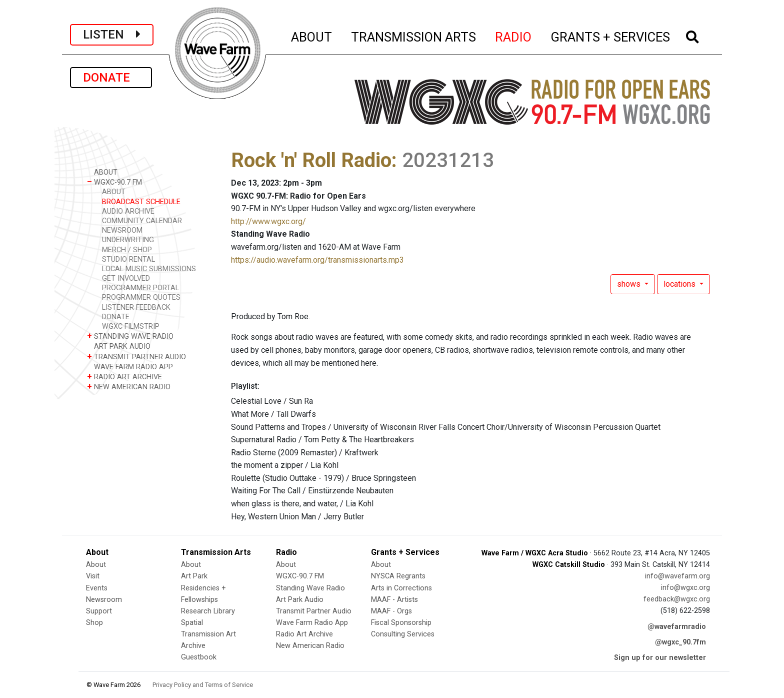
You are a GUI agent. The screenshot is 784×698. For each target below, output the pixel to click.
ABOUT (312, 36)
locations (680, 284)
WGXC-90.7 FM (114, 182)
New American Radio (310, 646)
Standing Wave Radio (310, 588)
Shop (94, 623)
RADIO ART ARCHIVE (124, 377)
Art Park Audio (300, 600)
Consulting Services (403, 634)
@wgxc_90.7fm (680, 642)
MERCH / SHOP (127, 250)
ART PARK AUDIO (119, 346)
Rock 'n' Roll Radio (311, 160)
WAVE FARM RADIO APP (130, 367)
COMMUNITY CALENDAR (142, 221)
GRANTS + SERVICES (611, 36)
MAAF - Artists (394, 600)
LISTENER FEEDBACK (136, 307)
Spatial (192, 623)
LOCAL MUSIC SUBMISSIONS (149, 269)
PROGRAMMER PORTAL (140, 288)
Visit (93, 576)
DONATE (111, 78)
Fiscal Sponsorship (401, 623)
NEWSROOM (122, 230)
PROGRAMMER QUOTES (141, 297)
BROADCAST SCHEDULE (141, 202)
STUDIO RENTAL (128, 259)
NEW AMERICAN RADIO (129, 387)
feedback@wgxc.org (677, 599)
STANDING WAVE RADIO (130, 336)
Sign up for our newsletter (660, 658)
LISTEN (112, 35)
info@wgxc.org (685, 588)
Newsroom (104, 600)
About (96, 565)
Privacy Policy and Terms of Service (203, 685)
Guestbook (199, 657)
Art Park (194, 576)
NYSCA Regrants (398, 576)
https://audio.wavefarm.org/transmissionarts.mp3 (317, 260)
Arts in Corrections (401, 588)
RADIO (514, 36)
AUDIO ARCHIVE (128, 211)
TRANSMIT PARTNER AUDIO (136, 357)
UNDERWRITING (128, 240)
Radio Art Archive (304, 634)
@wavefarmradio (677, 627)
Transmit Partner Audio (314, 611)
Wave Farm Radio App (312, 623)
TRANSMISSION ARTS (414, 36)
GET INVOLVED (126, 278)
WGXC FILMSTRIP (131, 326)
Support (99, 611)
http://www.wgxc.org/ (268, 221)
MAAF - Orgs (391, 611)
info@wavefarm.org (677, 576)
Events (97, 588)
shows (630, 284)
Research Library (208, 611)
